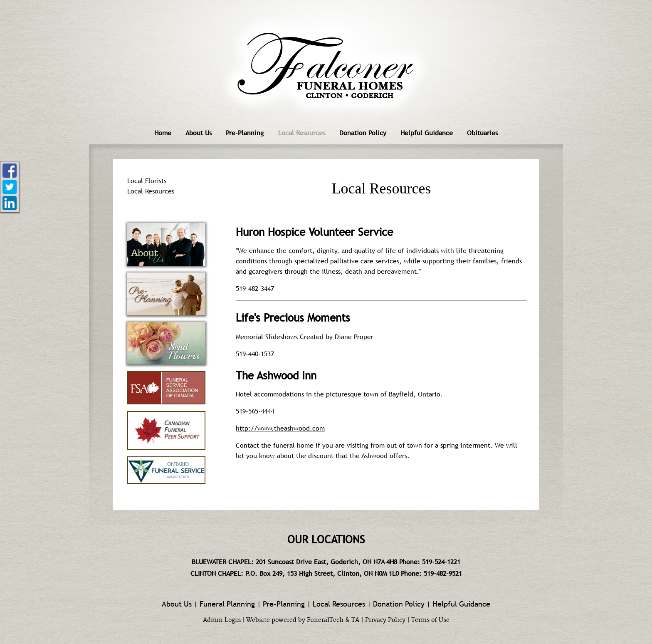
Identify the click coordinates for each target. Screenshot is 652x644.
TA (355, 620)
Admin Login (222, 620)
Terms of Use (430, 620)
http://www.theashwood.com (280, 428)
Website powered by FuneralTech (295, 620)
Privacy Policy (385, 620)
